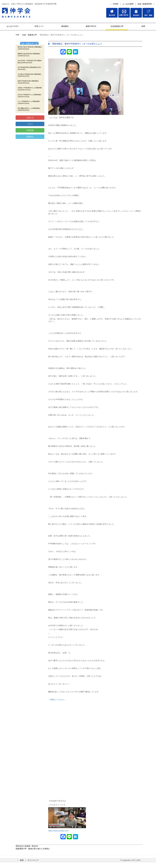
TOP (17, 35)
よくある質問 (128, 4)
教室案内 (65, 26)
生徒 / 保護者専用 (145, 4)
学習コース (39, 26)
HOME (116, 4)
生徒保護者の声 (117, 26)
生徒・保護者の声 (30, 35)
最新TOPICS (91, 26)
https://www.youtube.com (58, 831)
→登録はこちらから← (57, 699)
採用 (143, 26)
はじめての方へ (13, 26)
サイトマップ (33, 860)
